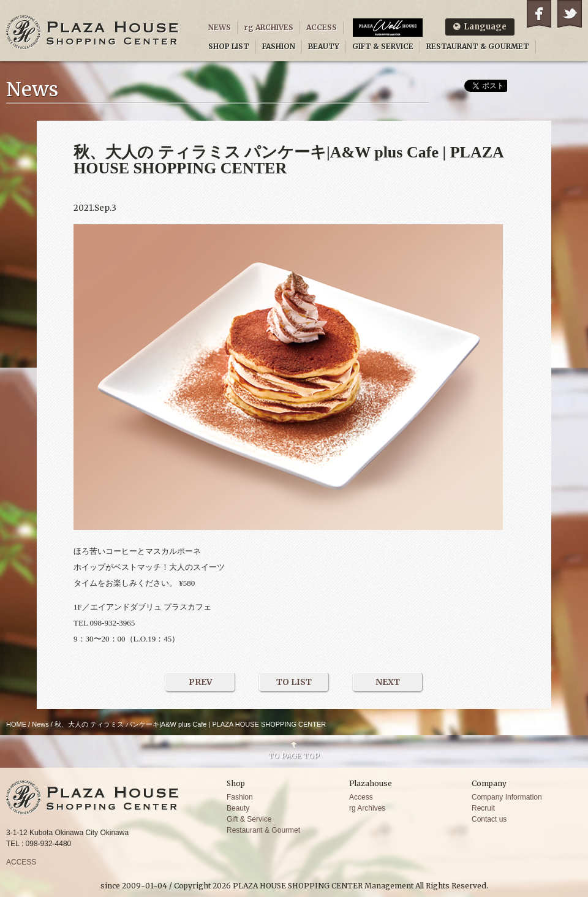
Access (361, 797)
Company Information (507, 797)
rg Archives (367, 808)
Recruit (483, 808)
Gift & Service (249, 819)
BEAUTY (324, 46)
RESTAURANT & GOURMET (478, 46)
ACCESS (322, 27)
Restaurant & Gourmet (263, 830)
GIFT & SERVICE (383, 46)
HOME (16, 724)
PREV (201, 682)
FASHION (279, 46)
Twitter (570, 14)
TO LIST (294, 682)
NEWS (220, 27)
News (40, 724)
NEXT (388, 682)
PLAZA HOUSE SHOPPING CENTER (92, 32)
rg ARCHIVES (269, 27)
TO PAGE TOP (294, 755)
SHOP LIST (229, 46)
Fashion (240, 797)
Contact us (489, 819)
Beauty (238, 808)
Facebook (539, 14)
